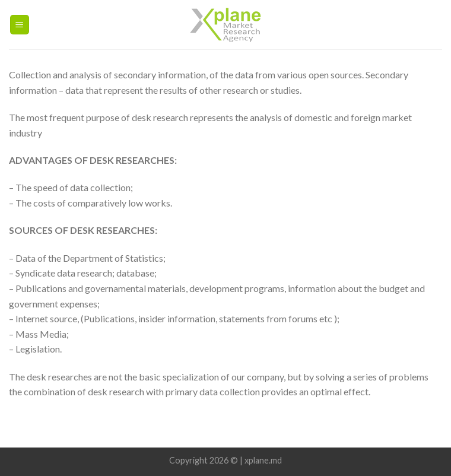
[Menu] (20, 25)
